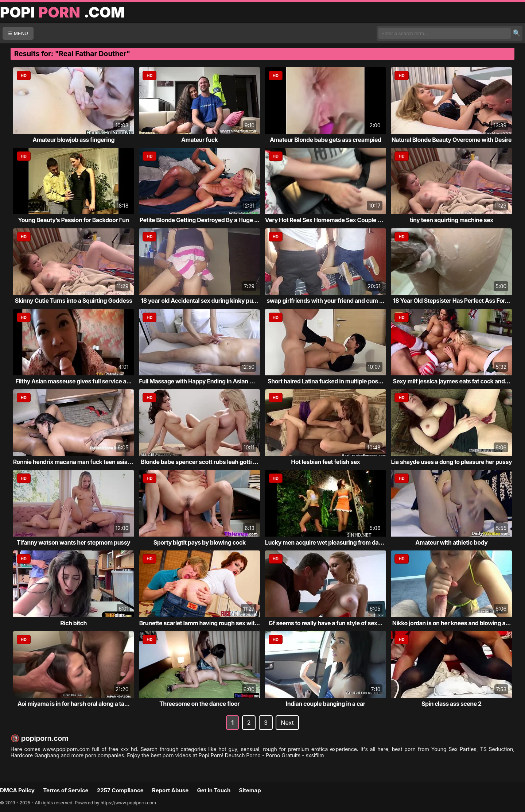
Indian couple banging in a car (326, 704)
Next (287, 723)
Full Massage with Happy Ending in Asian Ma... (201, 381)
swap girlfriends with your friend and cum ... (325, 301)
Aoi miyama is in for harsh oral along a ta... (73, 704)
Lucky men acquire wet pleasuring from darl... (326, 542)
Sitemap (250, 790)
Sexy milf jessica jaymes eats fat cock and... (452, 381)
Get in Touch (214, 790)
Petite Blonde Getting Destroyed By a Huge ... (200, 220)
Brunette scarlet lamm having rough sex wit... (200, 623)
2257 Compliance (120, 790)
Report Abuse (170, 790)
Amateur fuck (199, 140)
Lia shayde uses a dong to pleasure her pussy (451, 462)
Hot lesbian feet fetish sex (325, 462)
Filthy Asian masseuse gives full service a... (73, 381)
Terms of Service (66, 790)
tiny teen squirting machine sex (452, 220)
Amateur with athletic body (451, 542)
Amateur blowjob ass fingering (73, 140)
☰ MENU (18, 33)
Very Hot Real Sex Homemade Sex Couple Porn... (330, 220)
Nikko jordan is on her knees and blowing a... (452, 623)
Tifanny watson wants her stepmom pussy (73, 542)
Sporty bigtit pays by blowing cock (200, 542)
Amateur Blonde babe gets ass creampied (326, 140)
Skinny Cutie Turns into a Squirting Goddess (74, 301)
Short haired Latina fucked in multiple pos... (325, 381)
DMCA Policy (17, 790)
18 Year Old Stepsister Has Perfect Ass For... (452, 301)
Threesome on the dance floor (199, 704)
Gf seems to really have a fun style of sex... (326, 623)
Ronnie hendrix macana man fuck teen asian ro (75, 462)
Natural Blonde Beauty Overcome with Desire (452, 140)
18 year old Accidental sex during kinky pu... (199, 301)
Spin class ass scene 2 (452, 704)
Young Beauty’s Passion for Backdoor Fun (73, 220)
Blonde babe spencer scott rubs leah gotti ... (199, 462)
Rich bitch (73, 623)
